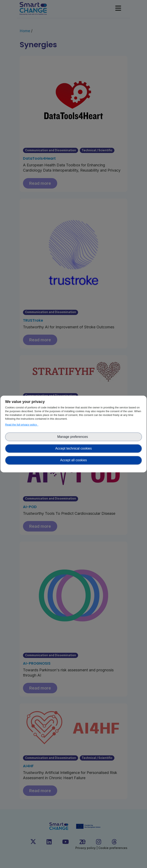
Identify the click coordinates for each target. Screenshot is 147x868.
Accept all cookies (73, 460)
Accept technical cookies (73, 448)
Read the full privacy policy (22, 425)
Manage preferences (73, 437)
